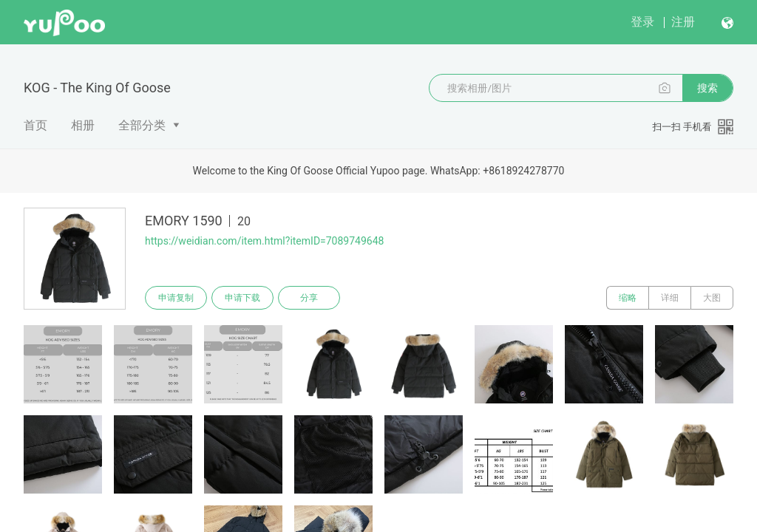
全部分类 (142, 125)
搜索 (707, 88)
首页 (35, 125)
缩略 (628, 298)
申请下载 (242, 298)
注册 (683, 22)
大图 (712, 298)
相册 (83, 125)
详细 (670, 298)
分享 (309, 298)
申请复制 (176, 298)
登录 (642, 22)
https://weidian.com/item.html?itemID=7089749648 (264, 241)
